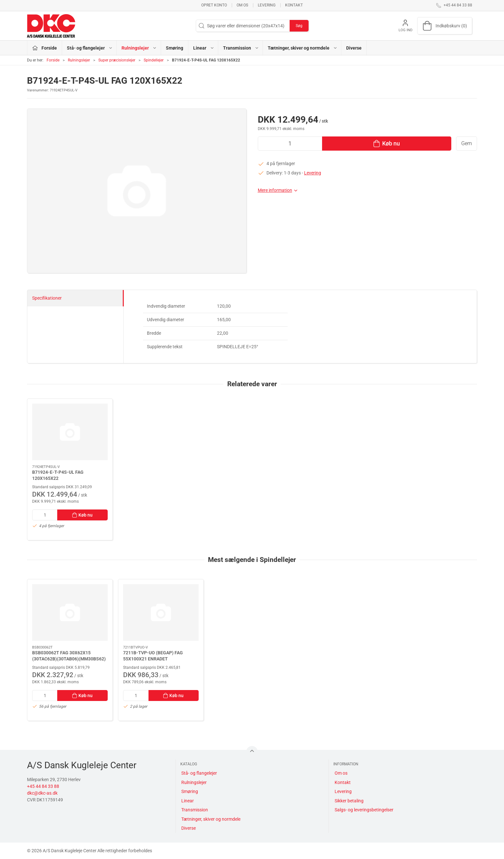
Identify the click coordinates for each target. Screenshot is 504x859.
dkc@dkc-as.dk (42, 793)
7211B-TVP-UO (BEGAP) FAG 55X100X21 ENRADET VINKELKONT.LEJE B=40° (153, 659)
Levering (267, 5)
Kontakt (294, 5)
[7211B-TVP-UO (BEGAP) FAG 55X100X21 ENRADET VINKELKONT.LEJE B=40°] (161, 612)
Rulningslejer (79, 60)
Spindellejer (154, 60)
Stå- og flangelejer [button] (90, 48)
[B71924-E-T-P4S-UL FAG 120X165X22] (70, 432)
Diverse (354, 48)
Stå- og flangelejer (199, 773)
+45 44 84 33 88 (43, 786)
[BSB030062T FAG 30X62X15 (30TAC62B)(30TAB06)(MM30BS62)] (70, 612)
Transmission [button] (241, 48)
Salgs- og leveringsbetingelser (364, 810)
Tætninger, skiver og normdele (211, 819)
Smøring (175, 48)
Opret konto (214, 5)
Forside (53, 60)
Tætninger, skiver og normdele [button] (303, 48)
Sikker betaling (349, 801)
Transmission (195, 810)
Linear (188, 801)
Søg (299, 26)
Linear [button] (204, 48)
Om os (242, 5)
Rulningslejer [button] (139, 48)
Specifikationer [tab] (47, 298)
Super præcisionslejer (117, 60)
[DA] (51, 26)
